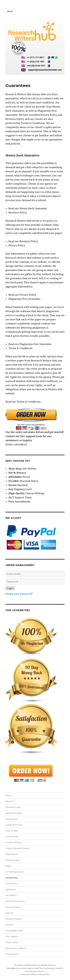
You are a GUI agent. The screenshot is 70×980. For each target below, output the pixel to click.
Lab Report (11, 889)
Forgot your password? (19, 594)
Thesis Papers (12, 942)
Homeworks (11, 884)
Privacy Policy (12, 954)
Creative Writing (13, 842)
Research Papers (14, 919)
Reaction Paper (13, 907)
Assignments (11, 819)
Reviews (9, 925)
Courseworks (12, 837)
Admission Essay (13, 807)
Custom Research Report (18, 848)
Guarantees (12, 878)
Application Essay (14, 813)
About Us (10, 801)
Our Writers (11, 895)
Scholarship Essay (14, 931)
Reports (9, 913)
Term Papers (11, 936)
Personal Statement (15, 901)
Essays (8, 866)
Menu (10, 11)
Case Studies (12, 831)
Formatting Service (15, 872)
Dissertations (12, 854)
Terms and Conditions (16, 948)
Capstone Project (14, 825)
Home (8, 795)
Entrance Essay (13, 860)
